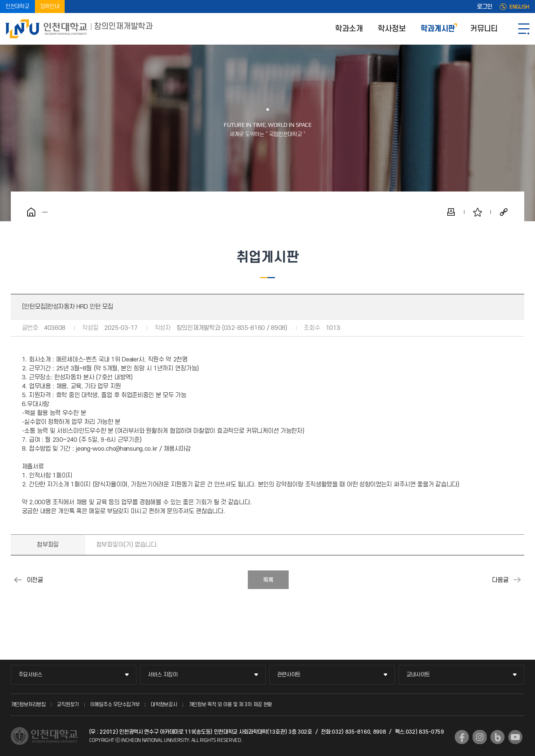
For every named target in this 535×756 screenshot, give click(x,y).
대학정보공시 (164, 704)
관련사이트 (289, 675)
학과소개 (349, 29)
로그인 (485, 7)
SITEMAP (524, 29)
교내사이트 (418, 675)
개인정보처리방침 (28, 704)
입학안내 (50, 7)
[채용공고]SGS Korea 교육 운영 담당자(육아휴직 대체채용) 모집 (517, 580)
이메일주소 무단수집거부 (115, 704)
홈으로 (31, 212)
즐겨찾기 (477, 212)
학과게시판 (438, 29)
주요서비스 (30, 675)
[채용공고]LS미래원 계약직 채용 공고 (18, 580)
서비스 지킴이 (163, 675)
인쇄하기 (451, 212)
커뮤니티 (484, 29)
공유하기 (504, 212)
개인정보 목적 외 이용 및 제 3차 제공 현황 (231, 704)
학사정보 (392, 29)
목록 (268, 580)
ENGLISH (519, 7)
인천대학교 (17, 7)
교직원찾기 (68, 704)
